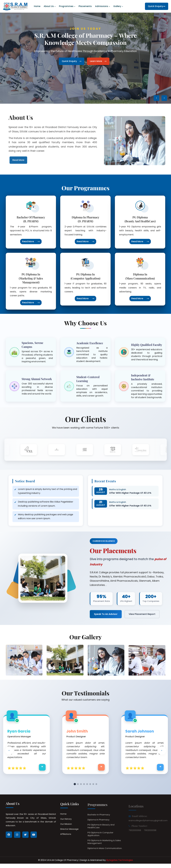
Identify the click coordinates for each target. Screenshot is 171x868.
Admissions (102, 6)
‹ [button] (9, 753)
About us (49, 6)
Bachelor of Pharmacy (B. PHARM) (31, 219)
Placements (85, 6)
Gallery (117, 6)
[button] (156, 98)
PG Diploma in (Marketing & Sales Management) (31, 278)
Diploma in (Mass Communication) (140, 276)
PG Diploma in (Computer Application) (85, 276)
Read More (31, 242)
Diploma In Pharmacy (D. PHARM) (85, 219)
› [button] (162, 753)
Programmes (66, 6)
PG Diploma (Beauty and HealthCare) (140, 219)
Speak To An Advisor (106, 615)
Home (37, 6)
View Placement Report (142, 615)
